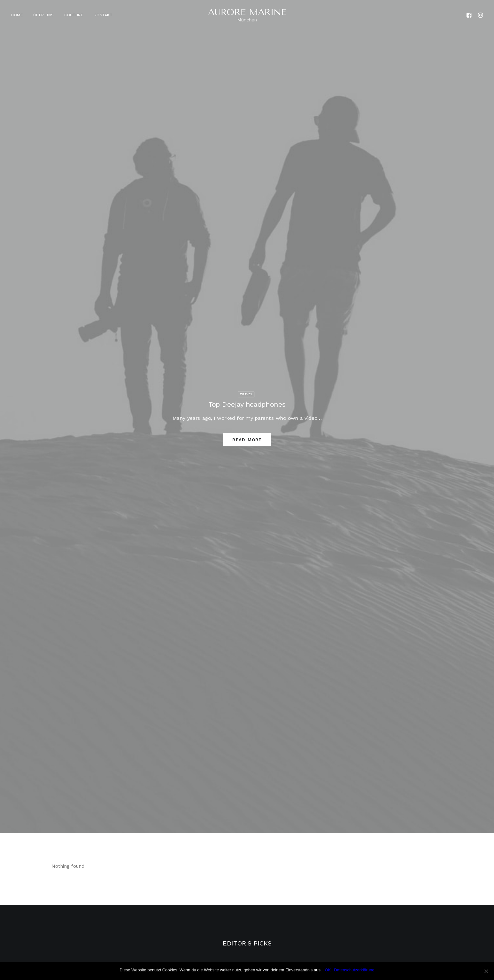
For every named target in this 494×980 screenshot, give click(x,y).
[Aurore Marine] (247, 15)
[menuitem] (19, 15)
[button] (470, 15)
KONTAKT (103, 15)
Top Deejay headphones (247, 404)
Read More (247, 439)
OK (328, 970)
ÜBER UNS (43, 15)
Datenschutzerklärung (354, 970)
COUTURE (74, 15)
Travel (246, 394)
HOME (17, 15)
